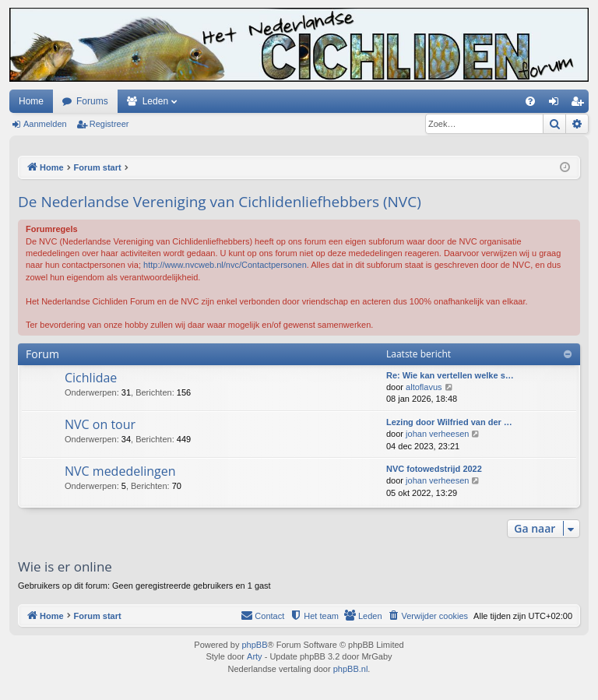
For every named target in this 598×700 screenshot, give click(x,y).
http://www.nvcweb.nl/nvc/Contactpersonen (225, 265)
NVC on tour (100, 424)
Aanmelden (45, 124)
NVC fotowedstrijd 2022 (434, 469)
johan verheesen (437, 434)
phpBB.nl (351, 669)
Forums (92, 101)
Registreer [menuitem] (580, 104)
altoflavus (424, 387)
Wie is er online (65, 566)
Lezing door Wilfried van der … (449, 422)
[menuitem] (530, 101)
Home (31, 101)
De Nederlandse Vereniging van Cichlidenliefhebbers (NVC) (220, 202)
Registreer (109, 124)
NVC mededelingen (120, 471)
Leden (155, 101)
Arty (255, 656)
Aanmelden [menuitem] (557, 104)
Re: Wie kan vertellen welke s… (450, 375)
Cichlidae (91, 378)
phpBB (254, 645)
